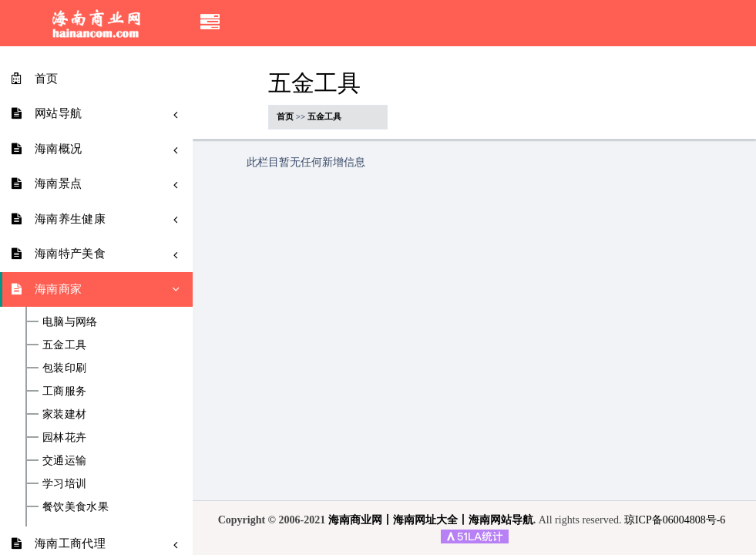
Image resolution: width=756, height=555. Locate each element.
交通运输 (64, 461)
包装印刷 (64, 368)
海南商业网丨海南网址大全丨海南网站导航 (431, 520)
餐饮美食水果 (76, 507)
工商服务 (64, 392)
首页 (285, 116)
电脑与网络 (70, 322)
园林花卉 (64, 438)
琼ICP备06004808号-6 (675, 520)
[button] (210, 23)
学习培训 (64, 484)
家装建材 (64, 415)
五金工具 (64, 345)
